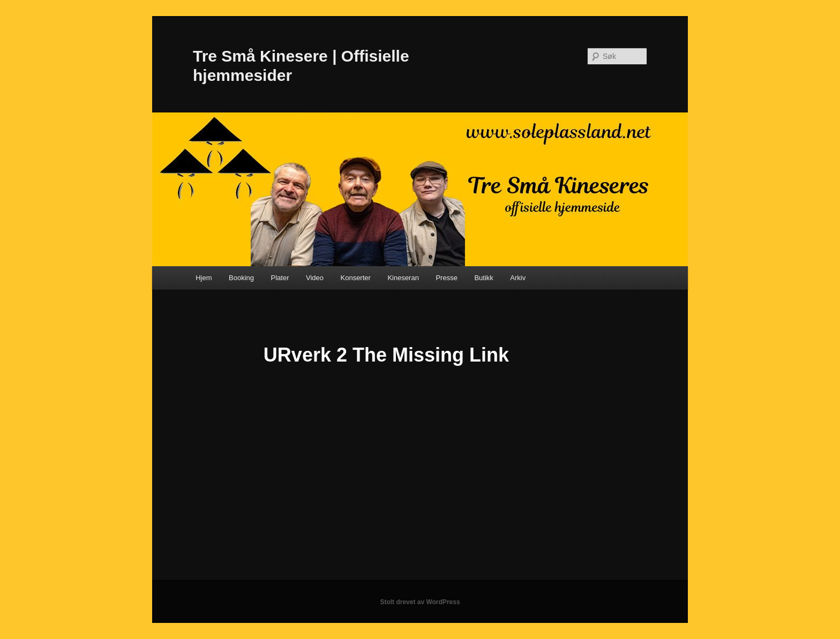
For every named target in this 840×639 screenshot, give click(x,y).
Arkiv (518, 278)
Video (315, 278)
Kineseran (403, 278)
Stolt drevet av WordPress (420, 602)
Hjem (204, 278)
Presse (446, 278)
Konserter (356, 278)
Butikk (483, 278)
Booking (241, 278)
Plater (280, 278)
